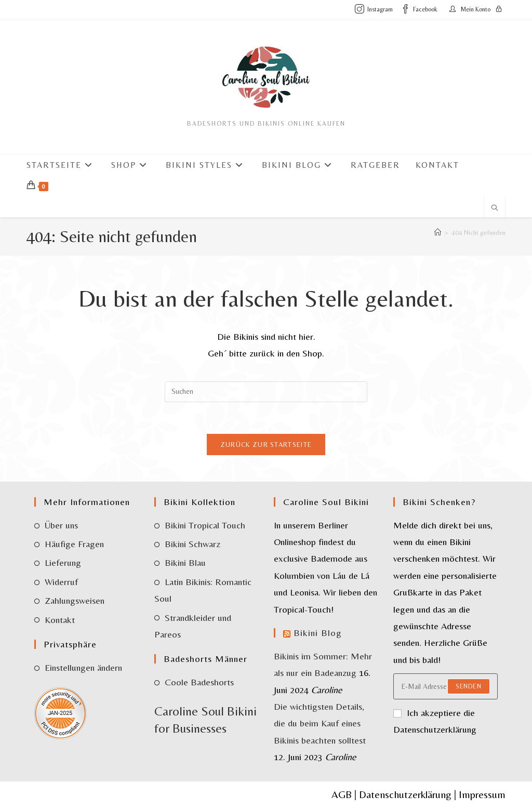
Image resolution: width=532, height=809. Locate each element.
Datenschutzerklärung (405, 794)
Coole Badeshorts (199, 682)
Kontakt (60, 620)
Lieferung (63, 562)
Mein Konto (476, 9)
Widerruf (61, 582)
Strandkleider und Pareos (193, 626)
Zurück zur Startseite (266, 445)
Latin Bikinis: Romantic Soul (203, 590)
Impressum (482, 794)
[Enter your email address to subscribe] (445, 686)
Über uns (61, 525)
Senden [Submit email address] (469, 686)
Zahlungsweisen (75, 600)
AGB (342, 794)
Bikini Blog (318, 633)
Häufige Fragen (74, 544)
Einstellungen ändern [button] (83, 667)
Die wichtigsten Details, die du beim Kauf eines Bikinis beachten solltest (320, 723)
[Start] (438, 233)
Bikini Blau (185, 562)
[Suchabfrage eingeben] (266, 392)
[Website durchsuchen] (495, 209)
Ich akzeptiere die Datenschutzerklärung (435, 721)
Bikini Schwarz (192, 544)
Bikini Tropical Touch (205, 525)
